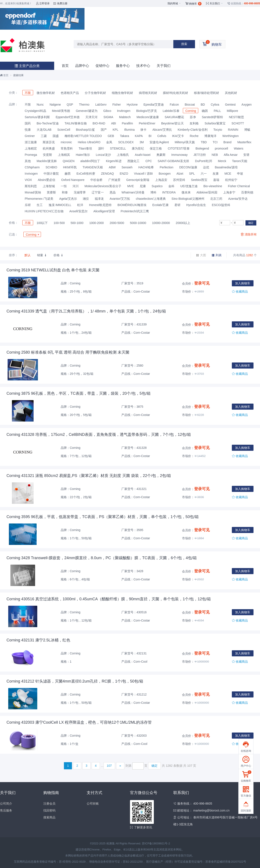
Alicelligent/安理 (104, 211)
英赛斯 (51, 192)
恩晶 (113, 192)
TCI (215, 142)
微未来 (186, 192)
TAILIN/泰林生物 (76, 123)
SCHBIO (51, 167)
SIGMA (108, 117)
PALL (217, 111)
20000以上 (183, 223)
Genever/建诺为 (87, 111)
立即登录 (43, 3)
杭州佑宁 (231, 180)
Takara (124, 136)
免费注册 (60, 3)
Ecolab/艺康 (160, 205)
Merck (222, 161)
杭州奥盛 (49, 148)
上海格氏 (123, 155)
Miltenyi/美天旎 (185, 142)
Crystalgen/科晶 (35, 111)
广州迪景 (114, 180)
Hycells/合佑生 (196, 205)
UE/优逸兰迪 (189, 186)
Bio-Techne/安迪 (48, 123)
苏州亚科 (179, 180)
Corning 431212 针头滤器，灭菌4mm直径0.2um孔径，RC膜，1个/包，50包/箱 (75, 681)
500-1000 (77, 223)
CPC (149, 161)
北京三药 (216, 199)
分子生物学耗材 (95, 93)
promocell (222, 148)
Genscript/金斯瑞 (138, 180)
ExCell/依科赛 (86, 174)
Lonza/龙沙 (103, 155)
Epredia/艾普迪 (154, 105)
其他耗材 (231, 93)
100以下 (42, 223)
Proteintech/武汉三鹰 (135, 211)
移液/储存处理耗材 (206, 93)
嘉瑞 (216, 180)
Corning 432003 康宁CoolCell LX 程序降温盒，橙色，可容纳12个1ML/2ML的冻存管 (79, 722)
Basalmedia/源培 (226, 167)
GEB (111, 136)
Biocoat (190, 105)
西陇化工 (133, 161)
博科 (153, 192)
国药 (28, 123)
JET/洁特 (200, 155)
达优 (206, 167)
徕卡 (143, 130)
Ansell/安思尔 (78, 211)
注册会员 (49, 804)
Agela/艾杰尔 (68, 199)
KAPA (139, 136)
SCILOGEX (126, 142)
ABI (114, 123)
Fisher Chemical (239, 186)
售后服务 (6, 810)
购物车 (194, 4)
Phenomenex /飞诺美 (39, 199)
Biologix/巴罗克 (147, 111)
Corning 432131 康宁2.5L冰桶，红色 (38, 640)
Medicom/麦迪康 (148, 117)
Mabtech (125, 117)
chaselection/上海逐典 (151, 199)
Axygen (247, 105)
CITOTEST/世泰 (179, 148)
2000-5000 (117, 223)
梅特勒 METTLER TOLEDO (83, 136)
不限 (28, 93)
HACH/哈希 (146, 167)
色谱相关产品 (70, 93)
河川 (76, 186)
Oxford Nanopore (73, 180)
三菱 (44, 136)
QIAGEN (68, 161)
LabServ (101, 105)
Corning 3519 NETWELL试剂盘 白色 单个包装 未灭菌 (53, 270)
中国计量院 (51, 174)
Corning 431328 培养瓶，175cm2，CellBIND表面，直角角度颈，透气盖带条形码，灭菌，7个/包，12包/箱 (99, 435)
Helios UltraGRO (89, 142)
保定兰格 (156, 148)
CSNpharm (32, 167)
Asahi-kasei (143, 155)
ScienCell (64, 130)
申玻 (240, 174)
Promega (31, 155)
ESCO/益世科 (221, 205)
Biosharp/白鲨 (85, 130)
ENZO (124, 174)
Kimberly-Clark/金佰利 (193, 130)
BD (203, 105)
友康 (216, 174)
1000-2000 (97, 223)
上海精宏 (31, 148)
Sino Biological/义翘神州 (188, 199)
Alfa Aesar (231, 155)
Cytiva (215, 105)
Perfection (167, 167)
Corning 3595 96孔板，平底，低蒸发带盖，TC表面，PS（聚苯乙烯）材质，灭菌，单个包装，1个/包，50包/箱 (103, 517)
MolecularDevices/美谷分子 (103, 186)
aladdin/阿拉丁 (90, 161)
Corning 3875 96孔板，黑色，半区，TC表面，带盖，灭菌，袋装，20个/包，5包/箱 (79, 393)
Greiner (30, 136)
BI (150, 136)
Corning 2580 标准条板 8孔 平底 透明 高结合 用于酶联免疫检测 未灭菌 (68, 352)
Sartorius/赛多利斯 (37, 117)
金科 (171, 186)
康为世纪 (138, 148)
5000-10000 (138, 223)
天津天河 (91, 117)
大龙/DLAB (44, 130)
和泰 (65, 192)
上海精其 (64, 155)
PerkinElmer (147, 123)
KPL (115, 130)
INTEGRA (169, 192)
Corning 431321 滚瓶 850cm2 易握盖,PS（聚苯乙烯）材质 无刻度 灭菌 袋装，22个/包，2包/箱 (89, 476)
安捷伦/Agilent (159, 142)
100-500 (59, 223)
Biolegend (202, 148)
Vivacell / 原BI (143, 174)
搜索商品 (49, 817)
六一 (204, 174)
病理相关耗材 (148, 93)
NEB (215, 155)
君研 (177, 205)
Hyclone (132, 105)
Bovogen (165, 174)
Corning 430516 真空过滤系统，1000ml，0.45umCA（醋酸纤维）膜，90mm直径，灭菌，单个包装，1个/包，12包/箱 (109, 599)
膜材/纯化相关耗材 (175, 93)
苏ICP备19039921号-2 (156, 843)
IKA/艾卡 (178, 136)
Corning (191, 111)
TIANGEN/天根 (93, 167)
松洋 (80, 205)
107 (109, 766)
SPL (192, 174)
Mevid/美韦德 (61, 111)
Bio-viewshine (213, 186)
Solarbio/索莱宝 (215, 123)
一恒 (64, 186)
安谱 (246, 155)
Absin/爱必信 (46, 180)
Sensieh (127, 167)
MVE (130, 186)
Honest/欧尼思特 (100, 205)
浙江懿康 (31, 142)
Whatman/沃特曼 (133, 192)
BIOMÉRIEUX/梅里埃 (132, 205)
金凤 (109, 142)
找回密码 (49, 810)
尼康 (143, 186)
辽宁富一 (98, 192)
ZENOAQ (107, 174)
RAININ (233, 130)
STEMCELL (118, 148)
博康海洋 (210, 136)
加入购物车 (243, 283)
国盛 (56, 136)
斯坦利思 (31, 186)
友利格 (194, 123)
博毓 (247, 130)
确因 (205, 111)
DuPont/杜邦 (204, 161)
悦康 (28, 130)
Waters (239, 148)
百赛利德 (247, 192)
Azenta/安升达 (238, 199)
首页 (65, 66)
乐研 (28, 205)
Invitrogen (124, 111)
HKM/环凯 (70, 167)
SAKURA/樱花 (174, 117)
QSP (70, 105)
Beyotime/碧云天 (172, 123)
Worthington (230, 136)
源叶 (101, 148)
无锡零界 (80, 192)
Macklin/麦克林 (47, 161)
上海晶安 (161, 180)
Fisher (117, 105)
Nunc (40, 105)
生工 (40, 205)
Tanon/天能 (240, 161)
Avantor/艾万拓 (120, 199)
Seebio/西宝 (199, 180)
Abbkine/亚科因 (207, 192)
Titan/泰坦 (85, 148)
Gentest (230, 105)
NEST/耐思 (236, 117)
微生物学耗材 (46, 93)
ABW (112, 167)
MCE (228, 174)
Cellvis (162, 136)
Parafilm (127, 123)
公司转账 (93, 804)
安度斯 (47, 155)
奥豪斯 (161, 155)
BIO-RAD (99, 123)
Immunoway (180, 155)
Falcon (174, 105)
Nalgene (55, 105)
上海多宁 (229, 192)
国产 (104, 130)
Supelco (157, 186)
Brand (227, 142)
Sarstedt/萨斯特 (212, 117)
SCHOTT (238, 123)
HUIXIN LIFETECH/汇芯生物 (44, 211)
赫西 (68, 174)
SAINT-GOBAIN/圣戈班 (173, 161)
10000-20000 (161, 223)
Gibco (107, 111)
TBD (204, 142)
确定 (251, 223)
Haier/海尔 (83, 155)
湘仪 (86, 199)
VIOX (28, 180)
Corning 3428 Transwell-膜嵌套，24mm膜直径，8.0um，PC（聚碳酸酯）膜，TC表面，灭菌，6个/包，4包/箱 (102, 558)
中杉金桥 (96, 180)
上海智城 (49, 186)
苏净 (193, 117)
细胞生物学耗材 (122, 93)
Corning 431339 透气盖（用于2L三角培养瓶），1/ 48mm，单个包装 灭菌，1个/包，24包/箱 (86, 311)
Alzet (180, 174)
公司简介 (6, 804)
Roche (194, 136)
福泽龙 (99, 199)
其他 (28, 161)
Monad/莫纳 (33, 192)
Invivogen (31, 174)
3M (142, 142)
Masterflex (244, 142)
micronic (66, 142)
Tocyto (218, 130)
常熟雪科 (67, 148)
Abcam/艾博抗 (162, 130)
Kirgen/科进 (114, 161)
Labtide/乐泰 (171, 111)
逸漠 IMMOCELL (60, 205)
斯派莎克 (49, 142)
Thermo (84, 105)
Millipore (232, 111)
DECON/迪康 (188, 167)
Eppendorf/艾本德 (68, 117)
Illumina (129, 130)
